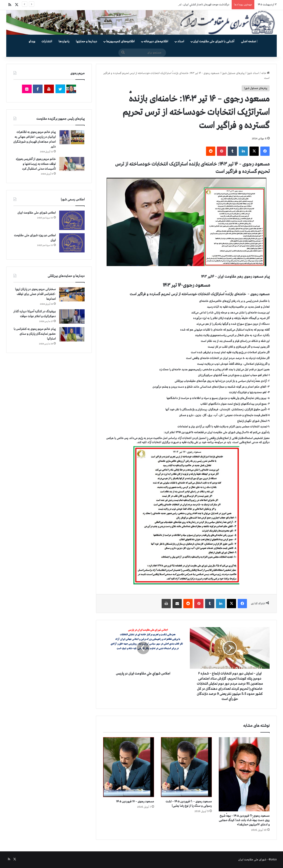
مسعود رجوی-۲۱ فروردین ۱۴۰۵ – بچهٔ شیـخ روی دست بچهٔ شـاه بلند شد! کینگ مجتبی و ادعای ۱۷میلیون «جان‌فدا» (244, 820)
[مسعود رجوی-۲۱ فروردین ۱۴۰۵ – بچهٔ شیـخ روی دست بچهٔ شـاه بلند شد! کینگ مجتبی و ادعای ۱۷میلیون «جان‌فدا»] (244, 774)
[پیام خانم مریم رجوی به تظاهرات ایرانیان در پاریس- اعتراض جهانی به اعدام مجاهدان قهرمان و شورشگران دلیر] (72, 137)
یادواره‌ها (64, 41)
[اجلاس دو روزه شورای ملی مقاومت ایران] (72, 243)
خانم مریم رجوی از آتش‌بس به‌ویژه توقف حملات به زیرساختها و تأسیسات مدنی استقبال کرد (36, 164)
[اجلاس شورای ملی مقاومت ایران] (72, 220)
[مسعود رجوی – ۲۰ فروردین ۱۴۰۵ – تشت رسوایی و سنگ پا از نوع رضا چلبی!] (186, 767)
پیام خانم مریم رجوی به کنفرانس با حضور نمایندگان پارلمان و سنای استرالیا (35, 334)
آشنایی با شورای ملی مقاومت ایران (214, 41)
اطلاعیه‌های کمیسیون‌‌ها (120, 41)
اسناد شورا (253, 73)
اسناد (181, 41)
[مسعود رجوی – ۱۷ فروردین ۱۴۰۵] (129, 767)
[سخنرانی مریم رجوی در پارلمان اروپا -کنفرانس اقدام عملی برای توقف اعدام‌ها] (72, 294)
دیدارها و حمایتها (86, 41)
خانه (265, 73)
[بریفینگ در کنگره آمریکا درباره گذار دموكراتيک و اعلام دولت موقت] (72, 317)
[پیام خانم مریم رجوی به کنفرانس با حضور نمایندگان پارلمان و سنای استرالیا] (72, 334)
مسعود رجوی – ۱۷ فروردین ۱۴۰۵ (135, 802)
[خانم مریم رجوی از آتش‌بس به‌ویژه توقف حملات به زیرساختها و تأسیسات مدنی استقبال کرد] (72, 164)
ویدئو (32, 41)
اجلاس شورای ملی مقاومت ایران (37, 213)
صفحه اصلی (249, 41)
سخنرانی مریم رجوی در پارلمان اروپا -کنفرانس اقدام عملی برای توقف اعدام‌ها (35, 294)
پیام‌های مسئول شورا (233, 73)
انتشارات (47, 41)
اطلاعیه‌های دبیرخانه (156, 41)
